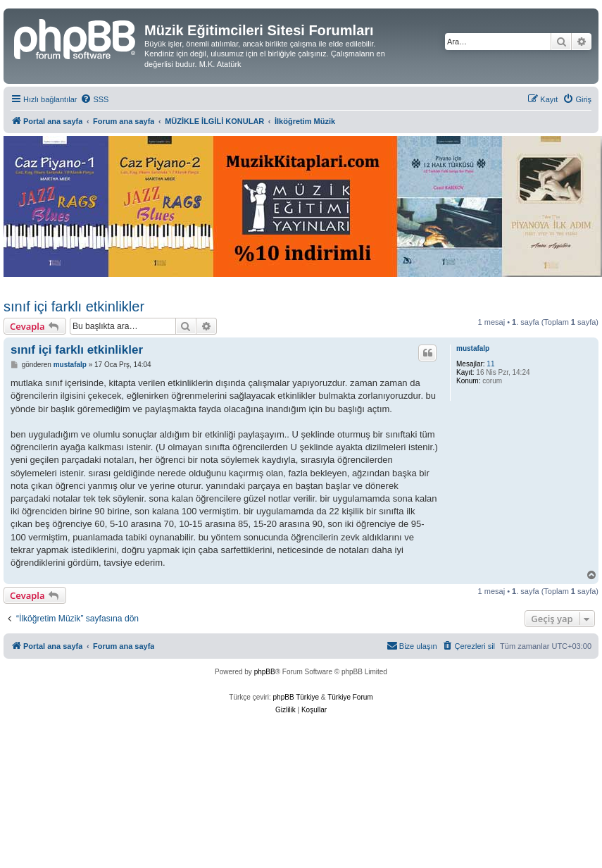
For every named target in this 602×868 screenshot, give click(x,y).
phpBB (265, 672)
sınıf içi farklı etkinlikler (74, 306)
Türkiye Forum (350, 697)
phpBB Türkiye (296, 697)
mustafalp (473, 348)
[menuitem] (94, 99)
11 (490, 364)
